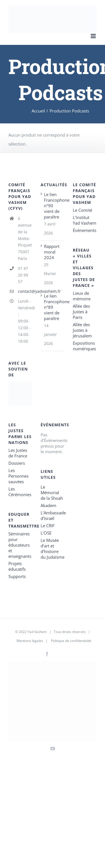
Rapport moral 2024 (52, 252)
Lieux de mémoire (82, 296)
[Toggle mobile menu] (94, 36)
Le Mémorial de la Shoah (52, 492)
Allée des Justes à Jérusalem (82, 330)
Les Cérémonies (20, 492)
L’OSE (46, 533)
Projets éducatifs (17, 566)
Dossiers (17, 463)
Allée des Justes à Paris (81, 312)
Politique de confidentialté (71, 641)
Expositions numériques (84, 346)
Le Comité (82, 210)
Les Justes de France (18, 453)
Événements (85, 230)
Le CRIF (48, 526)
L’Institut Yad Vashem (85, 220)
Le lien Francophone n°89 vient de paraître (53, 307)
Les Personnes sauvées (18, 476)
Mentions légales (30, 641)
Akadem (48, 505)
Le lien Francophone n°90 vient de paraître (53, 206)
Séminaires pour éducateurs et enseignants (20, 545)
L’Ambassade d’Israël (53, 515)
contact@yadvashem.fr (25, 291)
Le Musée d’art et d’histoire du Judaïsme (53, 549)
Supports (17, 576)
